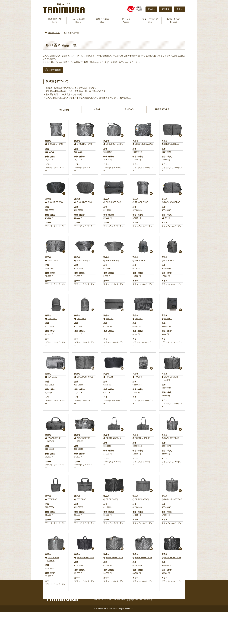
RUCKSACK (140, 260)
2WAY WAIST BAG (172, 202)
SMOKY (130, 110)
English (151, 9)
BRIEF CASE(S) (142, 499)
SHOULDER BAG (55, 144)
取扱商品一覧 (55, 21)
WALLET (110, 319)
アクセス (126, 21)
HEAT (97, 110)
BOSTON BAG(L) (113, 438)
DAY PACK (52, 319)
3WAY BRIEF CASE (114, 558)
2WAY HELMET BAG (173, 499)
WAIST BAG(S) (112, 260)
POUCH (109, 377)
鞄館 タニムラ (54, 33)
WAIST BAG (53, 260)
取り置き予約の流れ (64, 88)
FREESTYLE (162, 110)
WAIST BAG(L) (83, 260)
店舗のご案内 (102, 21)
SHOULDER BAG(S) (144, 144)
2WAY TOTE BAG (172, 438)
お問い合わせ (173, 21)
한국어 (180, 9)
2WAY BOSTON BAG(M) (54, 440)
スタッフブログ (150, 21)
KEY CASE (52, 377)
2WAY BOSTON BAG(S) (171, 378)
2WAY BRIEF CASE (85, 558)
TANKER (65, 110)
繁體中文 (166, 9)
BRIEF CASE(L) (113, 499)
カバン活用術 (79, 21)
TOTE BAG (52, 499)
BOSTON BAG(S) (143, 438)
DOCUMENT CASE (85, 377)
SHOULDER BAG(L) (115, 144)
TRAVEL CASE (141, 202)
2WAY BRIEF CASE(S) (53, 559)
